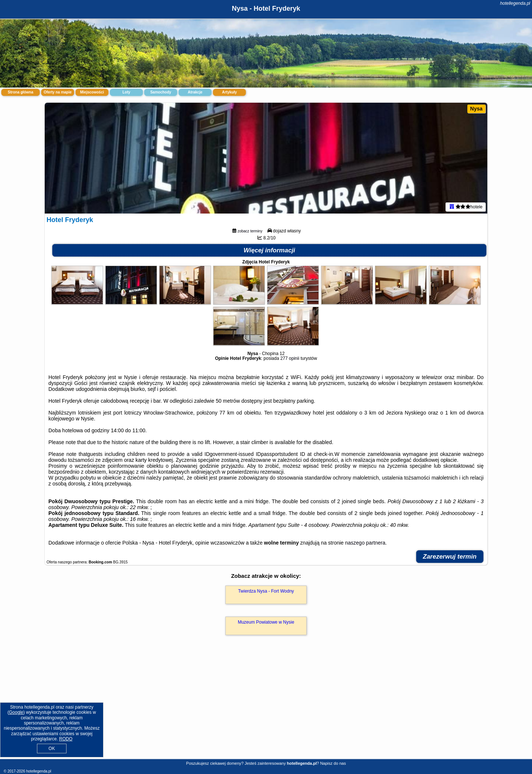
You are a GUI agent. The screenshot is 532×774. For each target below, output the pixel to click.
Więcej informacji (269, 250)
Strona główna (21, 92)
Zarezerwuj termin (450, 557)
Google (16, 712)
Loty (126, 92)
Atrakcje (195, 92)
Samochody (161, 92)
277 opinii (290, 358)
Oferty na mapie (58, 92)
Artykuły (229, 92)
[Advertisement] (266, 705)
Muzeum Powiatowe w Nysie (266, 622)
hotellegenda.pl (515, 3)
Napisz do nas (333, 763)
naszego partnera (365, 543)
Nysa (476, 109)
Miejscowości (92, 92)
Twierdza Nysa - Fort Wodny (266, 591)
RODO (66, 739)
